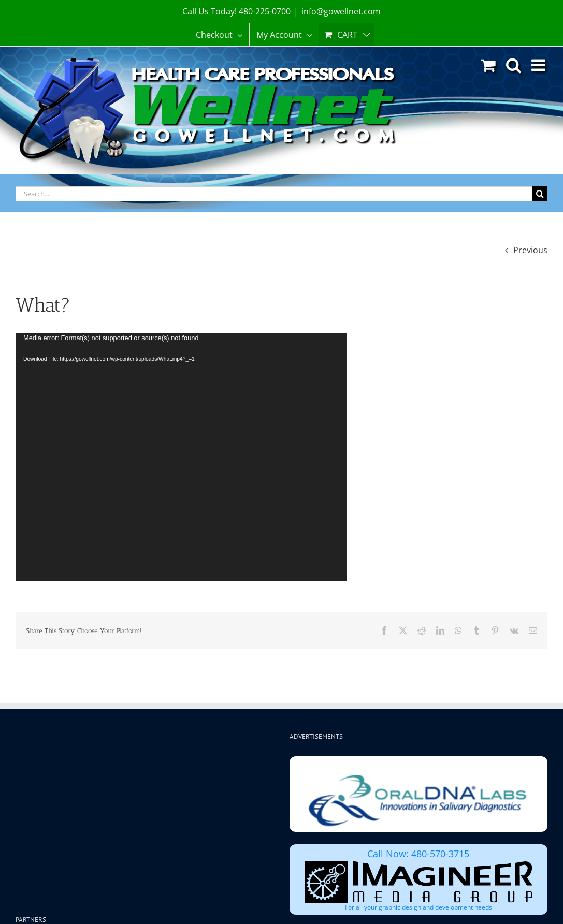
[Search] (540, 194)
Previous (530, 250)
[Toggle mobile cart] (488, 65)
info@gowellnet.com (341, 11)
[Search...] (274, 194)
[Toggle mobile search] (514, 65)
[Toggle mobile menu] (539, 65)
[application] (181, 457)
